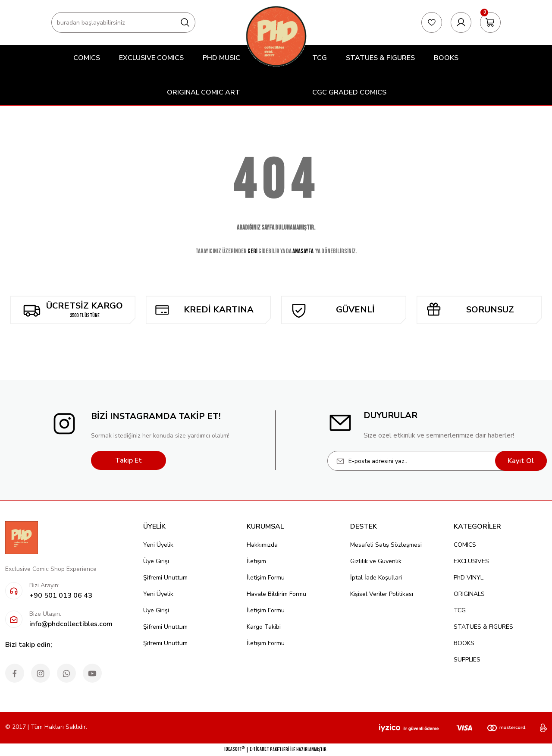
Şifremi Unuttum (165, 578)
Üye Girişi (156, 561)
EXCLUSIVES (471, 561)
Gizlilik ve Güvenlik (376, 561)
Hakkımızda (262, 545)
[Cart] (490, 22)
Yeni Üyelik (158, 545)
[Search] (123, 22)
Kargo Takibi (264, 627)
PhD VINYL (469, 578)
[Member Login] (461, 22)
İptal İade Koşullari (376, 578)
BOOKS (464, 643)
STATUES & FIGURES (483, 627)
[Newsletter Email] (437, 461)
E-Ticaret (259, 749)
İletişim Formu (266, 578)
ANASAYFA (303, 251)
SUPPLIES (467, 660)
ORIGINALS (469, 594)
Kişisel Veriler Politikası (382, 594)
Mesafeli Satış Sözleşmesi (386, 545)
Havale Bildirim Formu (276, 594)
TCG (460, 610)
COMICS (465, 545)
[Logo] (276, 36)
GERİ (252, 251)
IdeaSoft (234, 749)
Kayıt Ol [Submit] (521, 461)
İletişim (256, 561)
